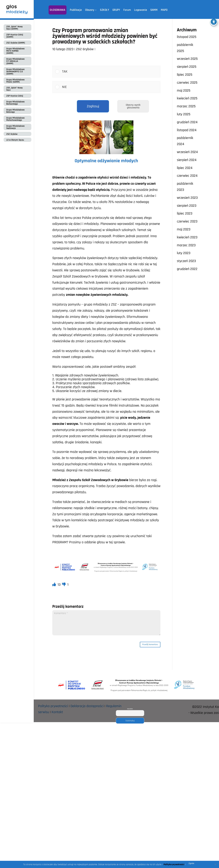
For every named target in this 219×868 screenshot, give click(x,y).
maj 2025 (184, 91)
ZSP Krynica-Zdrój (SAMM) (15, 36)
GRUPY (116, 10)
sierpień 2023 (187, 206)
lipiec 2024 (185, 168)
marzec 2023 (186, 245)
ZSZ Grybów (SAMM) (16, 43)
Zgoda (191, 863)
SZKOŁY (105, 10)
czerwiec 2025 (187, 83)
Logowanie (139, 10)
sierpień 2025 (187, 67)
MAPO (161, 10)
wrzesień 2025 (187, 59)
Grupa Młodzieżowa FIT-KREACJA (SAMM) (15, 61)
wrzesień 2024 (187, 152)
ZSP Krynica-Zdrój (15, 96)
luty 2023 (184, 253)
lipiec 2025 (185, 75)
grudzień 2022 (187, 269)
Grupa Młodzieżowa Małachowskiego (15, 119)
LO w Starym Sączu (15, 140)
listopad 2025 (187, 37)
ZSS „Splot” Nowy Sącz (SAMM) (14, 28)
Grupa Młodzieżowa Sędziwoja (15, 127)
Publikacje (78, 10)
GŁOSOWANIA (60, 10)
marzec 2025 (186, 106)
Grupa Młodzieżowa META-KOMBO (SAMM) (15, 51)
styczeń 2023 (186, 261)
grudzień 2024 (187, 122)
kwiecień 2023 (187, 237)
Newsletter (130, 710)
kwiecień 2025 (187, 98)
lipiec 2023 (185, 213)
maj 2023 (184, 229)
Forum (126, 10)
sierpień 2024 (187, 160)
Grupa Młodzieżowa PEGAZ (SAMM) (15, 81)
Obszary (91, 10)
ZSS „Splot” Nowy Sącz (14, 89)
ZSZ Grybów (12, 134)
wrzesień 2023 (187, 198)
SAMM (151, 10)
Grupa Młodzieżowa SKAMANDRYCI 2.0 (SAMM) (15, 72)
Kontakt (57, 713)
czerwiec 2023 (187, 221)
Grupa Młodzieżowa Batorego (15, 111)
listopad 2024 (187, 130)
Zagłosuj (93, 106)
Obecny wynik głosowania (133, 106)
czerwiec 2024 (187, 176)
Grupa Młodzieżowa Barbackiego (15, 103)
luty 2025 (184, 114)
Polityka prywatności (53, 707)
